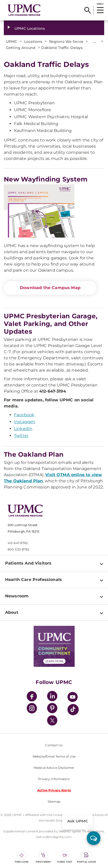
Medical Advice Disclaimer (54, 768)
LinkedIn (23, 429)
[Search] (87, 10)
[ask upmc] (94, 838)
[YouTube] (73, 698)
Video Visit (65, 857)
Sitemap (54, 801)
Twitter (21, 436)
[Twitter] (52, 720)
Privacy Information (54, 779)
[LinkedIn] (52, 697)
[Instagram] (32, 709)
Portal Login (86, 857)
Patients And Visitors (28, 563)
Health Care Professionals (33, 580)
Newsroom (17, 596)
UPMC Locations (30, 28)
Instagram (25, 422)
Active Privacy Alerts (54, 790)
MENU (100, 4)
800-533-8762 (18, 549)
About (12, 612)
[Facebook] (32, 697)
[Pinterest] (52, 709)
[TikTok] (73, 710)
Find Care (22, 857)
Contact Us (54, 745)
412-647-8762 (18, 543)
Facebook (24, 415)
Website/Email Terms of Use (54, 756)
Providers (43, 857)
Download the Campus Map (50, 288)
